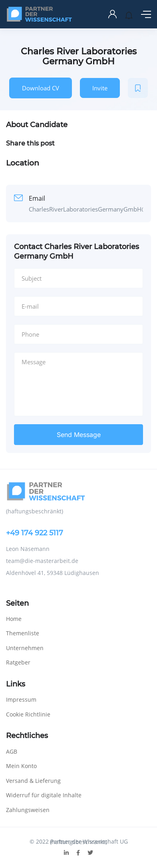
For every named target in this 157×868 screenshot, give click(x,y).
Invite (100, 88)
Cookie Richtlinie (28, 714)
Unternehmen (25, 648)
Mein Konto (21, 766)
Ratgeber (18, 662)
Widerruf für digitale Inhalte (44, 795)
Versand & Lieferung (33, 781)
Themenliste (23, 633)
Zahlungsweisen (28, 810)
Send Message (79, 435)
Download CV (41, 88)
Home (14, 619)
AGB (12, 751)
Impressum (21, 699)
